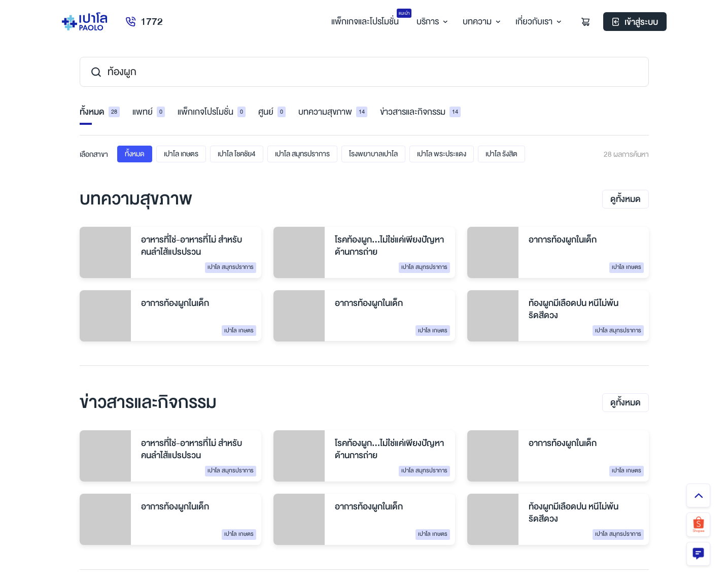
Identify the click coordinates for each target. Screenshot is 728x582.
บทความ (480, 22)
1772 (145, 22)
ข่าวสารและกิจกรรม (420, 112)
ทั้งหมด (100, 112)
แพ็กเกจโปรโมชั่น (212, 112)
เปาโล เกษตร (181, 154)
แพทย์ (149, 112)
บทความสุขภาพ (333, 112)
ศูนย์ (272, 112)
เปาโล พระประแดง (442, 154)
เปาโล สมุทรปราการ (302, 154)
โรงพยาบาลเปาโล (373, 154)
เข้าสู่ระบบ (635, 23)
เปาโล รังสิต (501, 154)
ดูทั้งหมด (626, 200)
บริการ (430, 22)
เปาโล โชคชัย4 (237, 154)
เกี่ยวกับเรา (536, 22)
